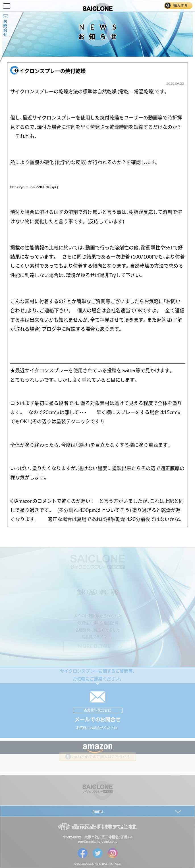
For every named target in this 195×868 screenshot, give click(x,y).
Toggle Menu (7, 6)
